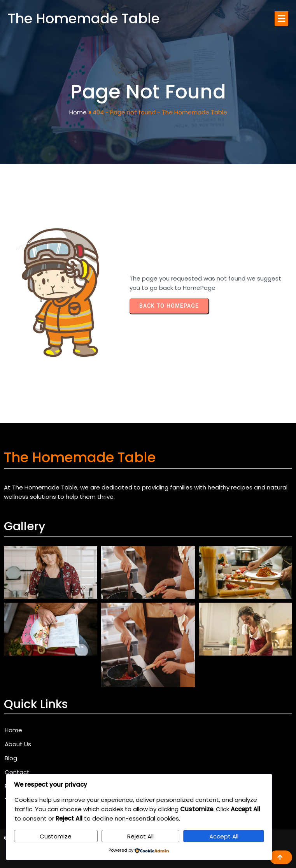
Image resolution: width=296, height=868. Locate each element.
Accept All (224, 836)
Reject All (140, 836)
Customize (56, 836)
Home (78, 112)
